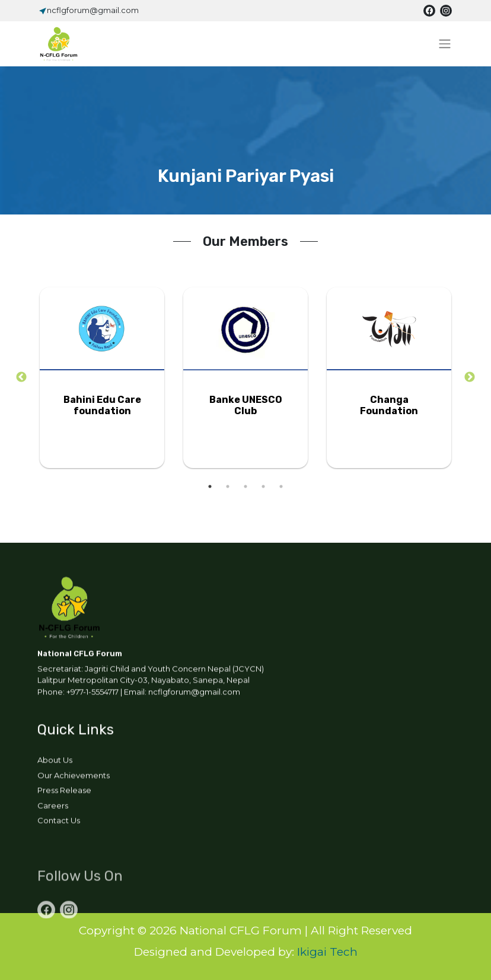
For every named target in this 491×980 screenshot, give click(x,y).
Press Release (64, 792)
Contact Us (59, 822)
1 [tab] (210, 486)
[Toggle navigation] (445, 44)
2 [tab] (228, 486)
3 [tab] (245, 486)
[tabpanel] (102, 378)
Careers (53, 808)
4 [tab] (263, 486)
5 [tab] (281, 486)
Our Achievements (74, 777)
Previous (21, 377)
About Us (55, 762)
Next (470, 377)
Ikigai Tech (327, 952)
